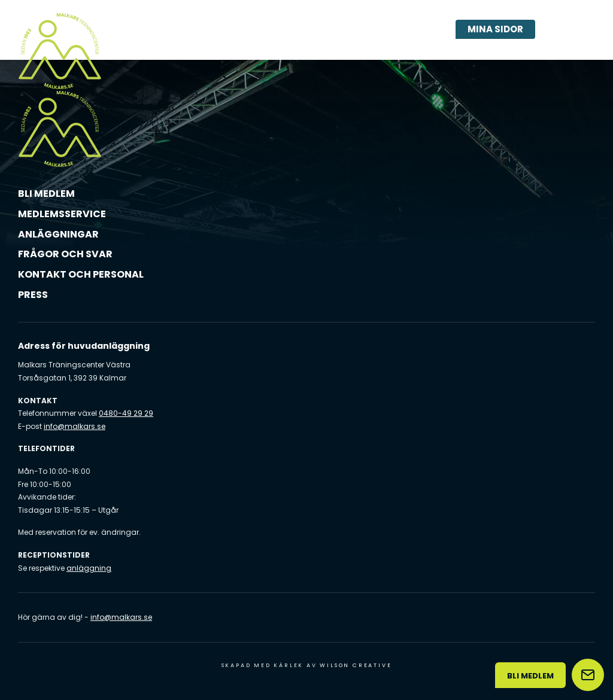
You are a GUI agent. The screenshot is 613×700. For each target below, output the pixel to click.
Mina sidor (495, 29)
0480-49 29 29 (126, 413)
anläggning (89, 568)
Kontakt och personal (81, 274)
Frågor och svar (65, 254)
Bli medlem (46, 194)
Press (33, 295)
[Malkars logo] (60, 51)
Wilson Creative (356, 665)
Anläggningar (58, 234)
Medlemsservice (62, 214)
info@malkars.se (75, 426)
